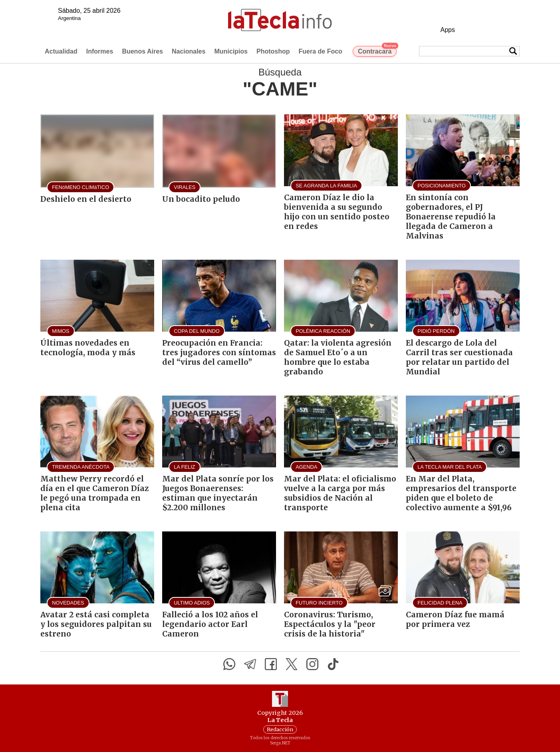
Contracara (377, 50)
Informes (100, 51)
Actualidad (61, 51)
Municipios (231, 51)
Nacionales (189, 51)
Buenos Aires (142, 51)
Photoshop (273, 51)
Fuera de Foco (321, 51)
